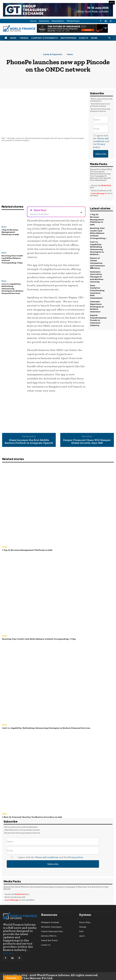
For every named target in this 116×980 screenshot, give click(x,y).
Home (33, 21)
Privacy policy (99, 145)
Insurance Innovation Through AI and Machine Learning (96, 274)
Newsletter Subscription (51, 926)
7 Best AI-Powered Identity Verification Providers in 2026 (31, 816)
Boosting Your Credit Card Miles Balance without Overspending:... (98, 232)
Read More (9, 953)
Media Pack (106, 185)
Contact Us (46, 944)
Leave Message (98, 193)
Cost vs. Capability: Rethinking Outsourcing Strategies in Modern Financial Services (12, 289)
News (13, 38)
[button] (109, 38)
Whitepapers (68, 38)
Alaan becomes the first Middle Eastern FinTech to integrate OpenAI (29, 442)
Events (84, 38)
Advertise (44, 21)
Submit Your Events (49, 940)
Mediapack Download (50, 922)
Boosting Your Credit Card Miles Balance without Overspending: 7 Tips (12, 259)
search (82, 935)
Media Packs (73, 21)
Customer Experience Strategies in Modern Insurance (97, 302)
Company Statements (44, 38)
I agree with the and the (101, 141)
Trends (24, 38)
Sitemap (83, 926)
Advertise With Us (49, 935)
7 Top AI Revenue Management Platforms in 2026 (10, 232)
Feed (81, 931)
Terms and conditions (101, 140)
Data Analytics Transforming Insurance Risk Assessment (97, 288)
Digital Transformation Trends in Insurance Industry (98, 315)
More (94, 38)
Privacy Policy (85, 922)
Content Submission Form (52, 931)
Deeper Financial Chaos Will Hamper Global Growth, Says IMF (87, 442)
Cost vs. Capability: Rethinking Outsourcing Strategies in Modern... (97, 246)
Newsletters (58, 21)
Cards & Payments (53, 54)
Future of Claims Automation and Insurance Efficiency (97, 261)
